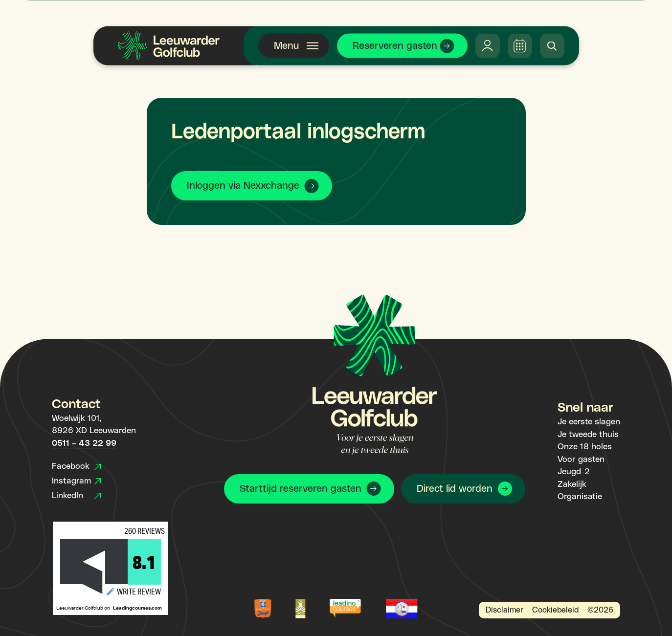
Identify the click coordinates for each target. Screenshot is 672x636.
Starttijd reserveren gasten (301, 489)
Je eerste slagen (589, 422)
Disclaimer (504, 610)
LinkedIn (76, 496)
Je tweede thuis (588, 435)
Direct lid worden (455, 489)
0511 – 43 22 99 (84, 443)
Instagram (76, 481)
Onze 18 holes (585, 447)
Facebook (76, 466)
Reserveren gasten (395, 46)
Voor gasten (581, 460)
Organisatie (580, 497)
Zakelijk (572, 484)
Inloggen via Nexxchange (243, 186)
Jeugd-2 (574, 472)
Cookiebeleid (555, 610)
